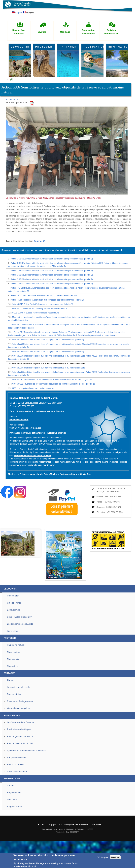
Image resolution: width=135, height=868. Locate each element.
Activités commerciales (111, 32)
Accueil (41, 824)
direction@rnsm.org (19, 420)
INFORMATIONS (118, 47)
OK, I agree (102, 857)
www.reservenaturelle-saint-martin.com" (35, 465)
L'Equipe (52, 824)
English (17, 13)
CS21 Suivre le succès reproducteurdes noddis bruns (36, 313)
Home (11, 79)
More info (33, 866)
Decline (115, 857)
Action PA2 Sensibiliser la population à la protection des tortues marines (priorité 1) (47, 300)
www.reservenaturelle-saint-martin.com (33, 456)
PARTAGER (68, 47)
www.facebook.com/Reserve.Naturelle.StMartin (41, 411)
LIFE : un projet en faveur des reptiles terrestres (33, 388)
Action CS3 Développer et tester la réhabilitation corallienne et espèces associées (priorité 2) (52, 259)
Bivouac (42, 32)
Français (28, 13)
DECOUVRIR (20, 47)
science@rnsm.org (32, 428)
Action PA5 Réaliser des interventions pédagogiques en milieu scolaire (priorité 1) (48, 340)
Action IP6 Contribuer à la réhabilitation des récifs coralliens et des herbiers (44, 295)
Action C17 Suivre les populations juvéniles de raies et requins (40, 308)
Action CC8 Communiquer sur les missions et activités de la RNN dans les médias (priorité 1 (53, 380)
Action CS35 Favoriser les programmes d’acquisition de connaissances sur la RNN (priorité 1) (53, 384)
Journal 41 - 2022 (14, 100)
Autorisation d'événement (88, 32)
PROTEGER (44, 47)
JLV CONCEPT (72, 832)
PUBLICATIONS (93, 47)
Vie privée (97, 824)
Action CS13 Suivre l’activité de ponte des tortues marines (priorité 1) (43, 304)
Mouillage (65, 32)
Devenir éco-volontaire (19, 32)
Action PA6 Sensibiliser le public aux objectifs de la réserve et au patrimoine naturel (49, 364)
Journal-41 (40, 241)
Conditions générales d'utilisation (74, 824)
